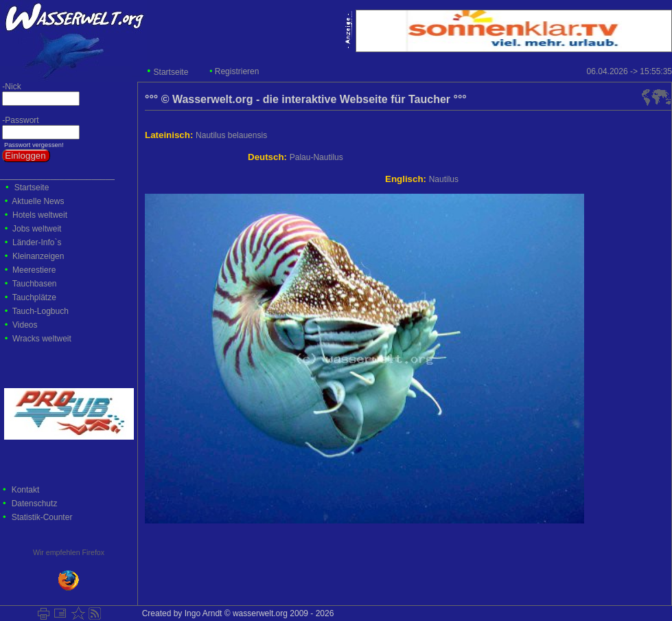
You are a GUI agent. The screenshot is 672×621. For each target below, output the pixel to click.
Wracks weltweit (42, 339)
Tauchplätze (34, 297)
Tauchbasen (35, 284)
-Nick (11, 87)
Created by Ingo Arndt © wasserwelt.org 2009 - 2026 (235, 613)
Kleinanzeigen (38, 256)
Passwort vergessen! (33, 145)
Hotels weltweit (40, 215)
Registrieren (237, 71)
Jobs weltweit (37, 229)
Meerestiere (34, 270)
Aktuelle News (38, 201)
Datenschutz (35, 504)
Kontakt (26, 490)
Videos (25, 325)
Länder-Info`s (37, 242)
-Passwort (20, 120)
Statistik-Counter (42, 517)
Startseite (171, 72)
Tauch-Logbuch (40, 311)
